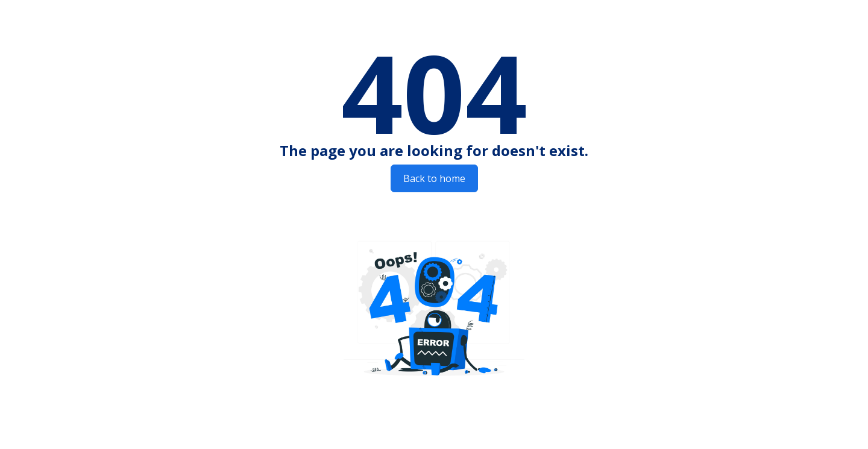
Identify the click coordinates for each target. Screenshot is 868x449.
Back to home (434, 178)
